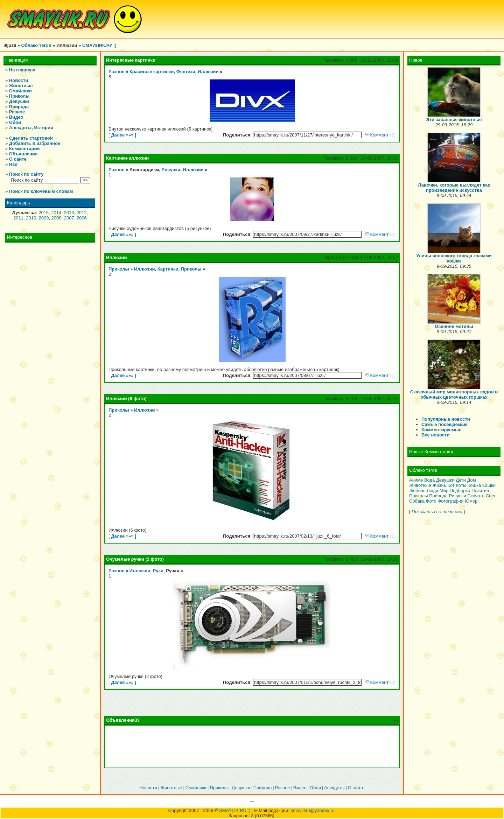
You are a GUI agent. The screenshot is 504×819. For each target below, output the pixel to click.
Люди (432, 491)
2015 (44, 213)
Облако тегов (36, 45)
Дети (461, 480)
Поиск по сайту (26, 174)
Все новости (435, 435)
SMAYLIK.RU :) (235, 810)
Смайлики (20, 91)
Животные (21, 86)
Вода (429, 480)
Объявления (23, 154)
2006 (82, 218)
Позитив (480, 491)
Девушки (19, 101)
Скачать (476, 496)
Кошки (489, 485)
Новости (19, 80)
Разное (17, 112)
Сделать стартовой (31, 138)
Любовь (417, 491)
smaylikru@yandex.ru (313, 810)
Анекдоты (334, 788)
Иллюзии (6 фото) (126, 398)
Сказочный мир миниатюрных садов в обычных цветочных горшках (454, 394)
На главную (22, 70)
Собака (417, 501)
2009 (44, 218)
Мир (444, 491)
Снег (491, 496)
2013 (69, 213)
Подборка (460, 491)
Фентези (186, 72)
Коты (461, 485)
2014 (56, 213)
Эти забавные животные (454, 120)
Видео (16, 117)
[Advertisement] (252, 747)
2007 (69, 218)
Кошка (474, 485)
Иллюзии (208, 72)
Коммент (380, 135)
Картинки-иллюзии (127, 158)
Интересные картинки (131, 60)
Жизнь (439, 485)
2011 (18, 218)
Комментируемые (441, 430)
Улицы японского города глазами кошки (454, 258)
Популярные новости (446, 419)
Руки (158, 571)
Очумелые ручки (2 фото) (135, 559)
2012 (82, 213)
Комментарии (24, 149)
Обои (15, 122)
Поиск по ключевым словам (41, 191)
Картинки (168, 269)
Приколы (19, 96)
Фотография (450, 501)
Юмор (471, 501)
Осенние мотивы (454, 326)
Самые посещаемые (444, 424)
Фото (431, 501)
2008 (57, 218)
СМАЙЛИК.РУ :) (99, 45)
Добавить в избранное (35, 143)
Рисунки (171, 170)
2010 (31, 218)
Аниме (416, 480)
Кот (451, 485)
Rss (13, 164)
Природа (19, 107)
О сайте (18, 159)
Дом (472, 480)
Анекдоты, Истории (31, 128)
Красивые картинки (152, 72)
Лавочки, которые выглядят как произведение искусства (454, 188)
